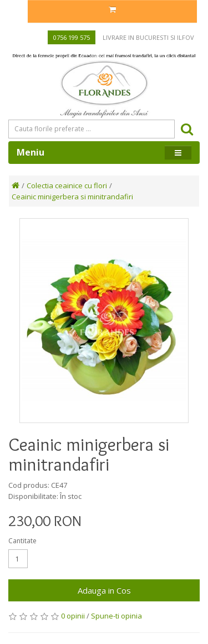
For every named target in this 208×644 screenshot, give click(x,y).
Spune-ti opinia (116, 616)
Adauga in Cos (104, 590)
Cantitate (22, 541)
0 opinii (73, 616)
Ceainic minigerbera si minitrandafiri (72, 197)
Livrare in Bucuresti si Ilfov (148, 37)
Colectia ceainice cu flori (67, 186)
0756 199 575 (72, 37)
